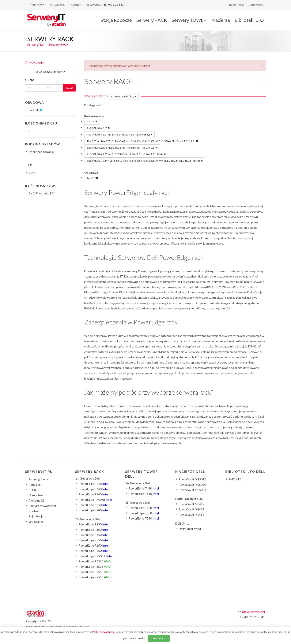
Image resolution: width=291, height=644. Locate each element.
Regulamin (35, 485)
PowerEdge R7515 (95, 572)
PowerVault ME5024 (192, 485)
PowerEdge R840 (94, 505)
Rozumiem (159, 638)
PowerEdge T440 (144, 488)
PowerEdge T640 (144, 494)
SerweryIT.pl (36, 44)
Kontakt (76, 5)
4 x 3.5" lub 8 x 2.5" (98, 128)
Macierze (221, 20)
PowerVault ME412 (191, 504)
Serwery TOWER (189, 20)
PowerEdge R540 (94, 484)
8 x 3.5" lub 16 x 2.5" (41, 193)
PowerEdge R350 (94, 530)
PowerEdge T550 (144, 518)
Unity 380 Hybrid (190, 529)
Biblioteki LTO (249, 20)
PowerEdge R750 (94, 551)
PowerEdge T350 (144, 513)
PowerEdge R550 (94, 540)
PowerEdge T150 (144, 508)
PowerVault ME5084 (192, 490)
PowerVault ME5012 (192, 479)
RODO (33, 490)
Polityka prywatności (42, 506)
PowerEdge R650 (94, 545)
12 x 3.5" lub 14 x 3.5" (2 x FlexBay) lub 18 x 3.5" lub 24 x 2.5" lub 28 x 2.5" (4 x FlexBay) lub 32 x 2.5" (142, 141)
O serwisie (36, 495)
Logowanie (256, 5)
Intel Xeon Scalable (41, 152)
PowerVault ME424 (191, 509)
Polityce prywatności (104, 632)
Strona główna (38, 479)
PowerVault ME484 (191, 515)
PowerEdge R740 (94, 494)
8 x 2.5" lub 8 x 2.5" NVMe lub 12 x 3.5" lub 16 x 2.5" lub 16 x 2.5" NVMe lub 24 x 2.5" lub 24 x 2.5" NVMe (145, 161)
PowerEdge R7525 (95, 577)
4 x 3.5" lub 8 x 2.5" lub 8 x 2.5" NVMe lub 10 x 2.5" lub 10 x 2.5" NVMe (126, 154)
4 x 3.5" (92, 121)
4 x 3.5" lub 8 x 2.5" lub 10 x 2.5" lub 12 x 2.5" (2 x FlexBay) (119, 134)
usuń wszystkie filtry (124, 96)
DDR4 (32, 173)
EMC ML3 (235, 479)
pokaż (69, 88)
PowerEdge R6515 (95, 561)
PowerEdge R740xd (95, 500)
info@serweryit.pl (253, 612)
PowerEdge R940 (94, 510)
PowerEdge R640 (94, 489)
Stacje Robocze (116, 20)
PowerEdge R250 (94, 524)
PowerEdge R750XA (96, 556)
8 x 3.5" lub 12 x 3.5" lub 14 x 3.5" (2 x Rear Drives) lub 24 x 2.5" (122, 148)
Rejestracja (236, 5)
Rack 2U (92, 178)
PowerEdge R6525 (95, 567)
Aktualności (58, 5)
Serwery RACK (152, 20)
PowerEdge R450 (94, 535)
